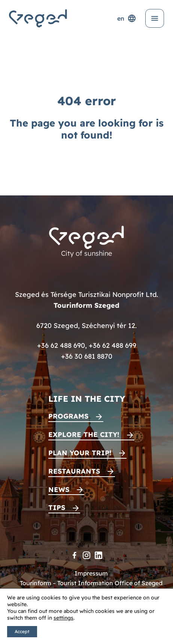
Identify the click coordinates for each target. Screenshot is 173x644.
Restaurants (74, 471)
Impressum (91, 573)
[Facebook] (75, 555)
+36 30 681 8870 (87, 356)
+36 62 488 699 (113, 345)
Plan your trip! (80, 453)
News (59, 490)
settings (63, 618)
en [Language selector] (127, 18)
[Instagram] (86, 555)
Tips (57, 508)
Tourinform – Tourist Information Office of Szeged (91, 583)
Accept (22, 631)
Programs (68, 416)
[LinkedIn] (98, 555)
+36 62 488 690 (61, 345)
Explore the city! (84, 435)
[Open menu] (155, 18)
